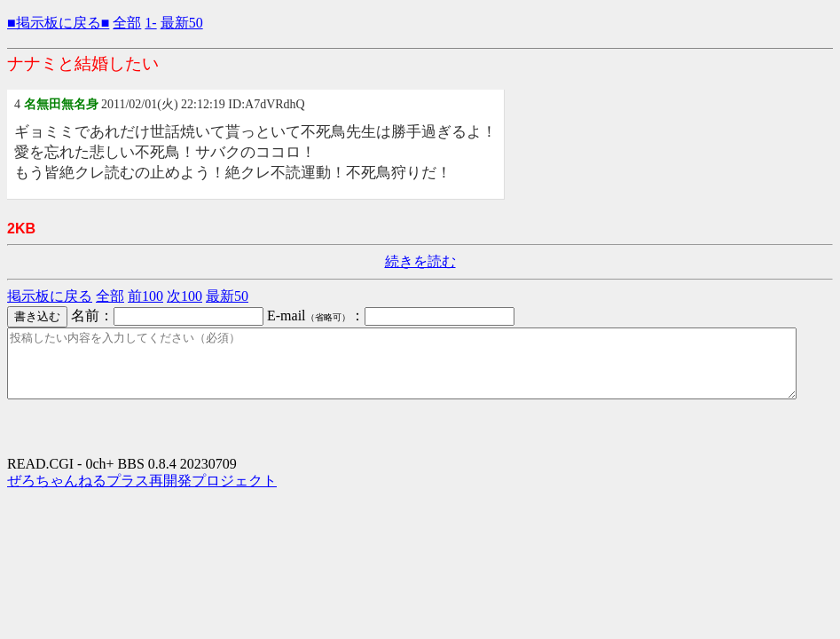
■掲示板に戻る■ (58, 23)
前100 (145, 296)
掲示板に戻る (50, 296)
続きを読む (420, 261)
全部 (127, 23)
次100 (184, 296)
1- (150, 23)
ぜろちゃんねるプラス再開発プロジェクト (142, 494)
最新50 (182, 23)
